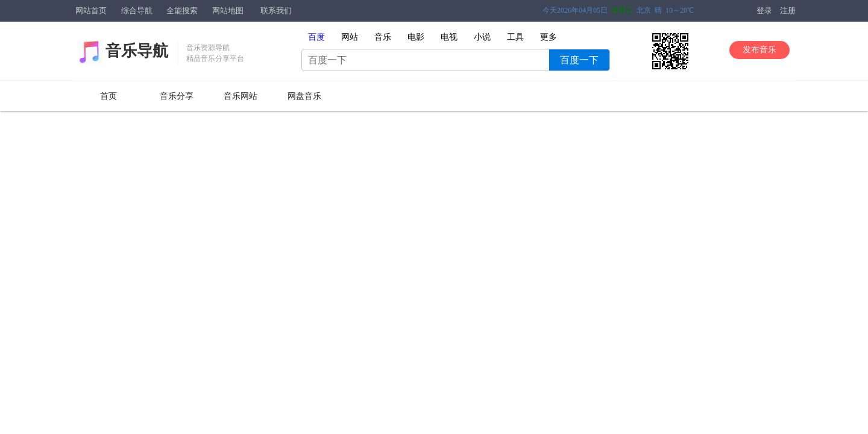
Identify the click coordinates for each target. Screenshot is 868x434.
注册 (788, 11)
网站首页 (91, 11)
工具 (515, 37)
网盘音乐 (304, 96)
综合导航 (137, 11)
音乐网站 (241, 96)
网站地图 (228, 11)
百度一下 (579, 60)
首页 (108, 96)
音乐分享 (177, 96)
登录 (764, 11)
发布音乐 (759, 50)
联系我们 (276, 11)
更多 (549, 37)
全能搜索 (182, 11)
